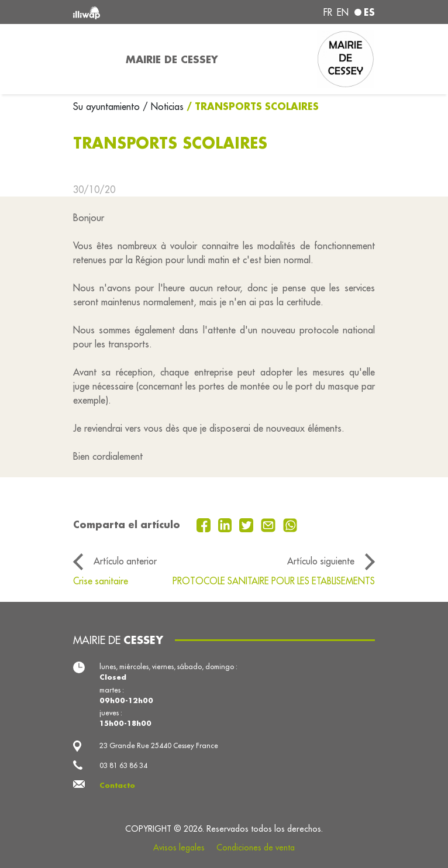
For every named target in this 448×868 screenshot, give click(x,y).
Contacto (117, 785)
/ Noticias (163, 106)
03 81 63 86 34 (123, 765)
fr (328, 12)
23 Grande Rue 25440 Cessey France (159, 745)
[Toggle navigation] (92, 59)
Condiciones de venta (256, 848)
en (343, 12)
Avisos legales (179, 848)
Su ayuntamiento (108, 106)
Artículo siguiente (321, 561)
